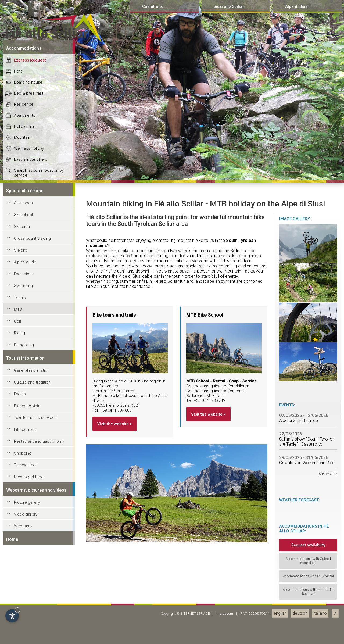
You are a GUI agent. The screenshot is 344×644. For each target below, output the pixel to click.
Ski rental (22, 559)
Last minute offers (31, 492)
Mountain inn (25, 470)
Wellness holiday (29, 481)
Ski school (23, 547)
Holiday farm (25, 459)
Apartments (25, 448)
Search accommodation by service (39, 505)
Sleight (20, 583)
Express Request (30, 393)
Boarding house (28, 415)
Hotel (19, 404)
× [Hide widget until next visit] (17, 610)
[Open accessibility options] (12, 616)
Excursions (24, 606)
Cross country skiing (32, 571)
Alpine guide (25, 595)
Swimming (23, 618)
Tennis (20, 630)
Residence (24, 437)
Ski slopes (23, 535)
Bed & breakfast (29, 426)
